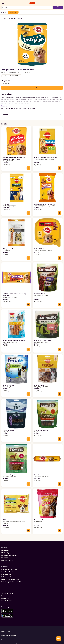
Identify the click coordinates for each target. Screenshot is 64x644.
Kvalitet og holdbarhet (9, 553)
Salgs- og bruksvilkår (9, 633)
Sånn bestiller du (7, 570)
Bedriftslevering (7, 558)
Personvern (5, 638)
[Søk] (3, 7)
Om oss (4, 589)
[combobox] (28, 7)
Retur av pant (6, 575)
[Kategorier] (3, 3)
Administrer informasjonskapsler (13, 642)
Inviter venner (6, 594)
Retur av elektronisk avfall (11, 577)
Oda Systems (7, 599)
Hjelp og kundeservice (9, 567)
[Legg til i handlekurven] (28, 166)
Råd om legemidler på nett (12, 580)
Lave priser (5, 556)
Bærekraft (5, 596)
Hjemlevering (6, 572)
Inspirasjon (5, 548)
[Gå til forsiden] (32, 3)
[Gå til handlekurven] (58, 7)
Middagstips (6, 551)
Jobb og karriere (7, 591)
